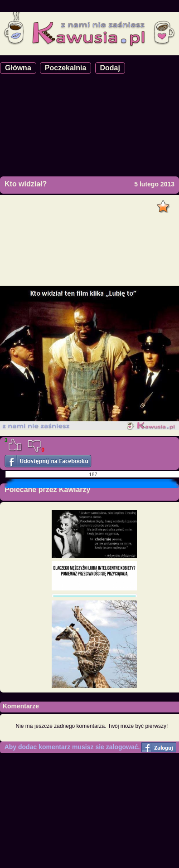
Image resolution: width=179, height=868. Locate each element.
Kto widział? (26, 184)
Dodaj (110, 68)
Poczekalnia (66, 68)
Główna (18, 68)
